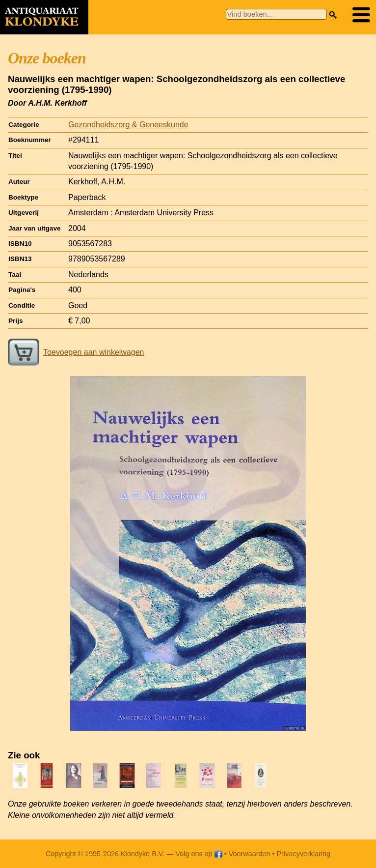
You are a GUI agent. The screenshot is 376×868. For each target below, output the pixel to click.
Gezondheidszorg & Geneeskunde (128, 125)
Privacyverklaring (304, 854)
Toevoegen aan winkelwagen (76, 352)
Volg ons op (199, 854)
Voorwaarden (250, 854)
